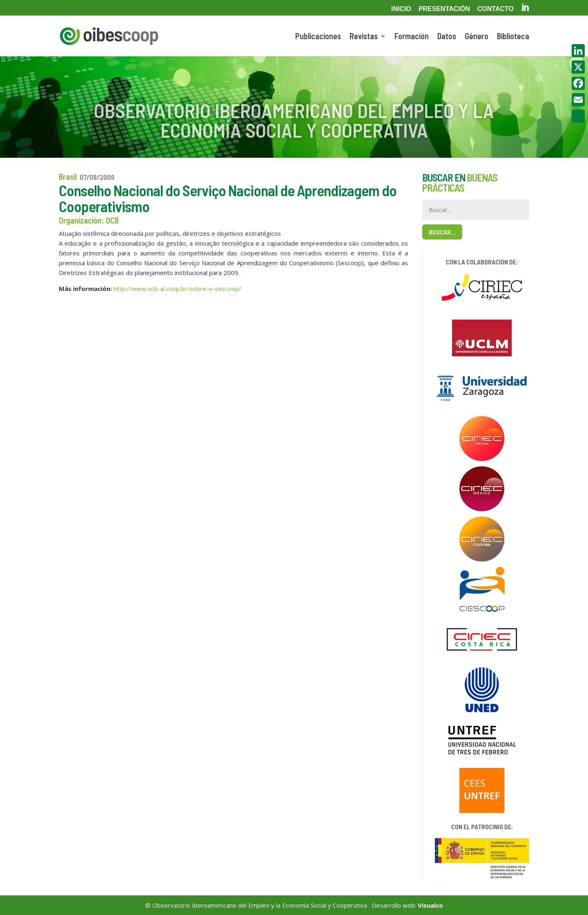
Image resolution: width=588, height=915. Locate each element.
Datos (447, 37)
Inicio (401, 9)
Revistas (364, 37)
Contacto (496, 9)
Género (477, 37)
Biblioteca (513, 37)
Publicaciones (318, 37)
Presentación (444, 9)
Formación (412, 37)
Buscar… (442, 232)
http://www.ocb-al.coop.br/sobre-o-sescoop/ (177, 289)
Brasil (68, 177)
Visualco (430, 905)
